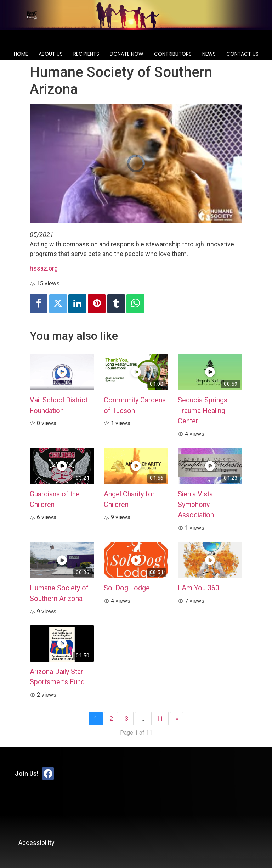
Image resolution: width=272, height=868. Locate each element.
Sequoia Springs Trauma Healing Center (203, 411)
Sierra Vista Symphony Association (196, 505)
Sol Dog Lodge (127, 588)
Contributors (173, 54)
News (209, 54)
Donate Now (127, 54)
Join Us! (27, 774)
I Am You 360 (199, 588)
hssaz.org (44, 268)
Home (21, 54)
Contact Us (242, 54)
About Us (51, 54)
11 (160, 719)
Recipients (86, 54)
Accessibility (36, 843)
